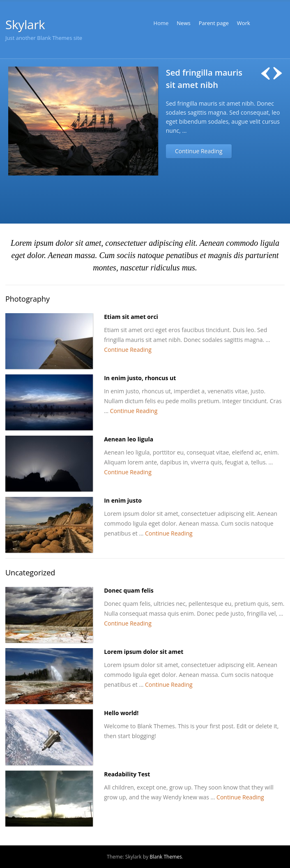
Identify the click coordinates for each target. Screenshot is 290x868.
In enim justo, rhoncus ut (140, 378)
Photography (28, 299)
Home (161, 23)
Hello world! (121, 713)
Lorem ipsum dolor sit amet (144, 652)
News (183, 23)
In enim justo (123, 500)
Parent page (214, 23)
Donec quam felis (129, 590)
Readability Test (127, 774)
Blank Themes (166, 857)
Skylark (25, 24)
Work (244, 23)
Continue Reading (199, 151)
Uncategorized (30, 573)
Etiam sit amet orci (131, 317)
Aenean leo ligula (129, 439)
